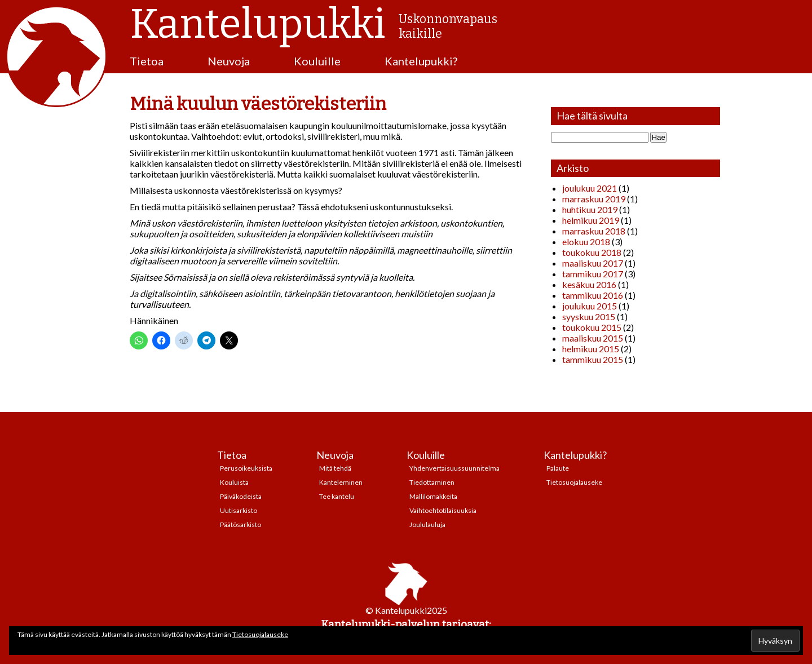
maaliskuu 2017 (593, 263)
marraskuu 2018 (594, 231)
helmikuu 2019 (591, 220)
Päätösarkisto (240, 524)
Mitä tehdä (335, 468)
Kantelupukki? (421, 61)
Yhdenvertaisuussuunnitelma (454, 468)
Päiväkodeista (241, 496)
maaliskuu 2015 (593, 338)
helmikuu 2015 (591, 349)
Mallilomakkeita (433, 496)
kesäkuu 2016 (589, 284)
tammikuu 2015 (593, 359)
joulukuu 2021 (590, 188)
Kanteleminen (341, 482)
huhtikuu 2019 (590, 209)
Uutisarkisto (239, 510)
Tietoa (147, 61)
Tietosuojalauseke (574, 482)
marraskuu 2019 (594, 199)
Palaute (558, 468)
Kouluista (234, 482)
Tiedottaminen (432, 482)
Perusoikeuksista (246, 468)
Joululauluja (427, 524)
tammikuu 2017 (593, 274)
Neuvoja (229, 61)
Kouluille (317, 61)
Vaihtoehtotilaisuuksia (443, 510)
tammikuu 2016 (593, 295)
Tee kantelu (337, 496)
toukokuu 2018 (592, 252)
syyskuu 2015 (589, 316)
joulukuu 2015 (590, 306)
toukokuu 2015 (592, 327)
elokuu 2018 (586, 242)
